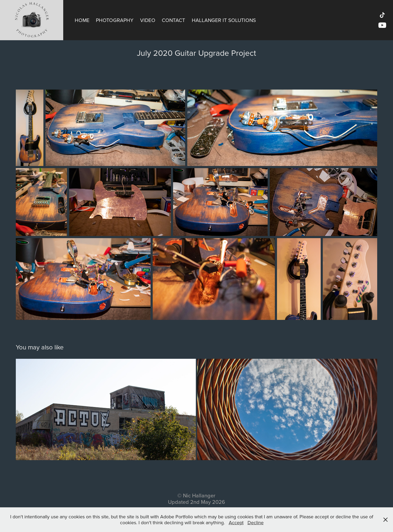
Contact (173, 20)
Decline (256, 522)
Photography (115, 20)
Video (148, 20)
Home (82, 20)
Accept (236, 522)
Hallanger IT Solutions (224, 20)
